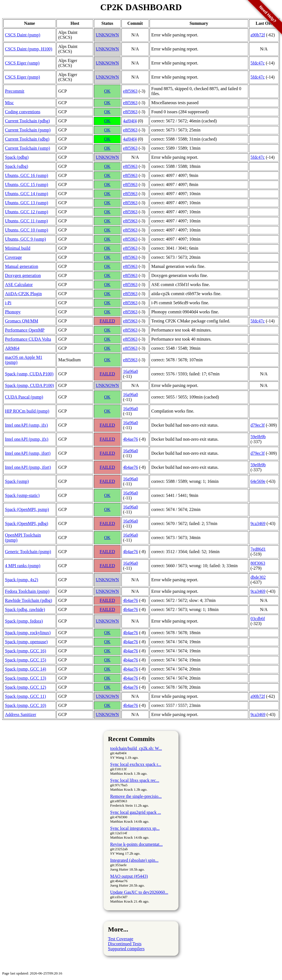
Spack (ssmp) (17, 481)
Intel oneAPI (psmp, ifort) (28, 467)
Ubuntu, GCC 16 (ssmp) (26, 175)
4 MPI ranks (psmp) (23, 566)
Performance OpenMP (25, 330)
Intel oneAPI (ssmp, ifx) (26, 425)
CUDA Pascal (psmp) (24, 397)
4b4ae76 (131, 439)
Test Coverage (121, 939)
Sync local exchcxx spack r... (136, 764)
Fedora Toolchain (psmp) (27, 591)
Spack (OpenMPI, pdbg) (27, 523)
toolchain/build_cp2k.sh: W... (136, 748)
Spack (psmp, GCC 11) (25, 696)
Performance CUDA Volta (28, 339)
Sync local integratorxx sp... (135, 828)
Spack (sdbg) (17, 166)
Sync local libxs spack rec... (135, 780)
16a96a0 (131, 371)
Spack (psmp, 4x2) (21, 580)
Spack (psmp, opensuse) (26, 642)
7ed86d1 (258, 549)
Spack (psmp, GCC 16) (25, 651)
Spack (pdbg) (17, 157)
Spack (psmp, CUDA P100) (29, 385)
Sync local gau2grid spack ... (135, 812)
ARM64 (12, 348)
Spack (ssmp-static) (22, 495)
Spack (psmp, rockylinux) (28, 633)
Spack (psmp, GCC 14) (25, 669)
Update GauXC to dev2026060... (139, 892)
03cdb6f (258, 619)
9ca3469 (258, 523)
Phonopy (13, 312)
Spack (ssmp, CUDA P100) (29, 374)
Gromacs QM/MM (21, 321)
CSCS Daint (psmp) (23, 35)
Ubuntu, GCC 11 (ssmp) (26, 221)
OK (107, 91)
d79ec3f (258, 425)
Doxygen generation (23, 275)
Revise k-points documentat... (136, 844)
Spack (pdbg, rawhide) (25, 609)
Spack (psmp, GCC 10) (25, 705)
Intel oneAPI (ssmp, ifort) (28, 453)
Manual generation (21, 266)
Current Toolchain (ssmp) (28, 148)
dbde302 (258, 577)
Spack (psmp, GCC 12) (25, 687)
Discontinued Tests (125, 944)
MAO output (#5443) (129, 876)
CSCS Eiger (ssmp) (22, 63)
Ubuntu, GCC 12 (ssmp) (26, 212)
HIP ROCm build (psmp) (27, 411)
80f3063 (258, 563)
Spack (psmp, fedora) (24, 621)
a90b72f (258, 696)
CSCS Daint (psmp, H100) (29, 49)
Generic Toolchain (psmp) (28, 552)
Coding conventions (23, 112)
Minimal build (18, 248)
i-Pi (8, 303)
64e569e (258, 481)
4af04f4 (130, 121)
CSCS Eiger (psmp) (22, 77)
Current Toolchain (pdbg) (27, 121)
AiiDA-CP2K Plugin (23, 294)
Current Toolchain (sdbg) (27, 139)
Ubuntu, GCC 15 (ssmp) (26, 185)
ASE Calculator (19, 285)
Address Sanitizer (21, 714)
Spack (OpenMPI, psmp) (27, 509)
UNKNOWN (107, 35)
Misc (9, 103)
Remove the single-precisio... (136, 796)
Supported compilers (126, 949)
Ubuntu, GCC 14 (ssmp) (26, 194)
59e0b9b (258, 437)
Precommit (15, 91)
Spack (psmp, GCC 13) (25, 678)
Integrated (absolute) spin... (134, 860)
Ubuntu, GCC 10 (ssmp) (26, 230)
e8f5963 (130, 91)
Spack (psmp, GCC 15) (25, 660)
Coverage (13, 257)
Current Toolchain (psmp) (28, 130)
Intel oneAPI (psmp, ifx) (27, 439)
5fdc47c (258, 63)
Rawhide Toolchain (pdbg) (29, 600)
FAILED (107, 321)
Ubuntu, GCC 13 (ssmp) (26, 203)
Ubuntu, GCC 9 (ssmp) (25, 239)
